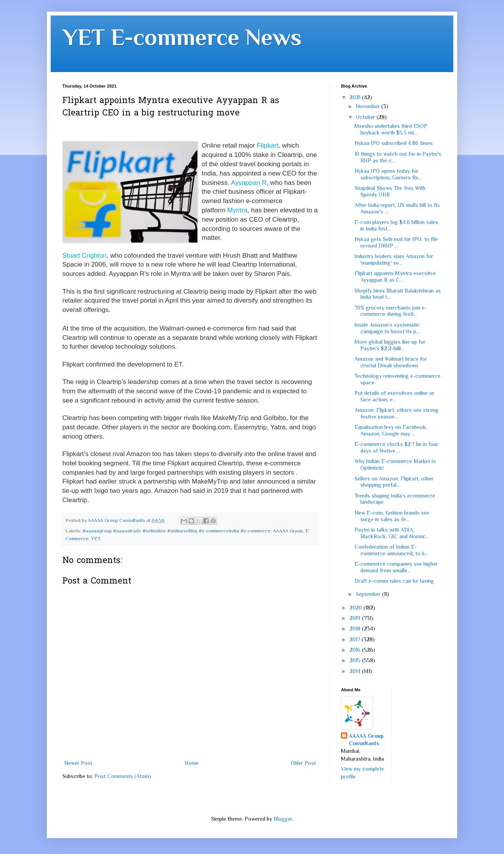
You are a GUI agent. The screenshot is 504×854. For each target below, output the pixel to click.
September (369, 594)
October (366, 117)
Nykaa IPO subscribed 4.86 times (394, 143)
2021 (356, 97)
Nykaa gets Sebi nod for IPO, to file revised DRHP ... (396, 242)
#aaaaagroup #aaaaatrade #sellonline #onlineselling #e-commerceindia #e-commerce (177, 531)
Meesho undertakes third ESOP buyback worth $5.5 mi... (391, 129)
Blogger (283, 819)
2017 (356, 639)
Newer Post (78, 763)
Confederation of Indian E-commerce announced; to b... (391, 550)
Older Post (303, 763)
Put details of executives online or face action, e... (394, 396)
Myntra (237, 210)
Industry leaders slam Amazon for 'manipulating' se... (394, 259)
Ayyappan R (249, 183)
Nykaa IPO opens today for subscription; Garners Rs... (388, 174)
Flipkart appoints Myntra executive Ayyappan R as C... (395, 276)
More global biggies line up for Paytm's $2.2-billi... (390, 345)
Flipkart (268, 145)
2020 (357, 608)
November (369, 106)
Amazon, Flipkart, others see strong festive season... (397, 413)
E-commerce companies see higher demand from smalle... (396, 567)
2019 (356, 618)
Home (192, 763)
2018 (356, 628)
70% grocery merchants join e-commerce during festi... (391, 311)
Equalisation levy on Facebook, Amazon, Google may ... (391, 430)
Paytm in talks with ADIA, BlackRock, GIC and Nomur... (391, 533)
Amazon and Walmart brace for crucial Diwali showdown (391, 362)
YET (96, 539)
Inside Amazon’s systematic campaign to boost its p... (387, 328)
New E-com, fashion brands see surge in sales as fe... (392, 516)
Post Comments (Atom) (123, 776)
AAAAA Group (288, 531)
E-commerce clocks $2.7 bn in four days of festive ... (396, 447)
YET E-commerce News (182, 37)
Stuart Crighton (84, 256)
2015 (356, 660)
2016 (356, 650)
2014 (356, 671)
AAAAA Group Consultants (366, 740)
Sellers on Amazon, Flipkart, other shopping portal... (394, 482)
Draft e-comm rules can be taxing (394, 581)
